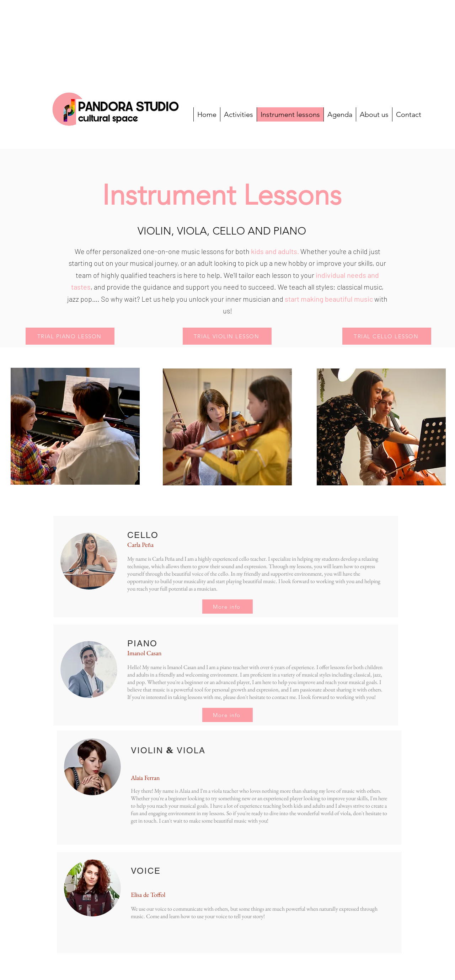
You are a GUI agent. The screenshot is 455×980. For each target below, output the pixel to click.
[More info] (227, 607)
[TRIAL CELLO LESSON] (387, 336)
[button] (227, 336)
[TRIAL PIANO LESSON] (70, 336)
